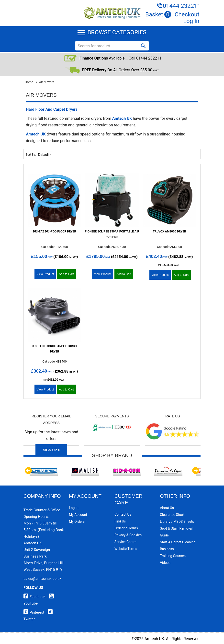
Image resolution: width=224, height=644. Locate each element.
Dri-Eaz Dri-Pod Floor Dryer (55, 231)
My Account (78, 515)
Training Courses (173, 556)
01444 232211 (182, 6)
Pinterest (34, 612)
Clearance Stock (172, 515)
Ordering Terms (126, 528)
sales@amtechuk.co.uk (42, 579)
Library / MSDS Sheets (177, 522)
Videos (165, 563)
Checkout (187, 14)
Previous (28, 471)
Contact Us (123, 514)
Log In (191, 21)
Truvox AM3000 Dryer (169, 231)
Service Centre (125, 542)
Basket (158, 14)
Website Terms (126, 549)
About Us (167, 508)
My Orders (77, 522)
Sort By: (31, 155)
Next (196, 471)
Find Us (120, 521)
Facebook (34, 597)
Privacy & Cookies (128, 535)
